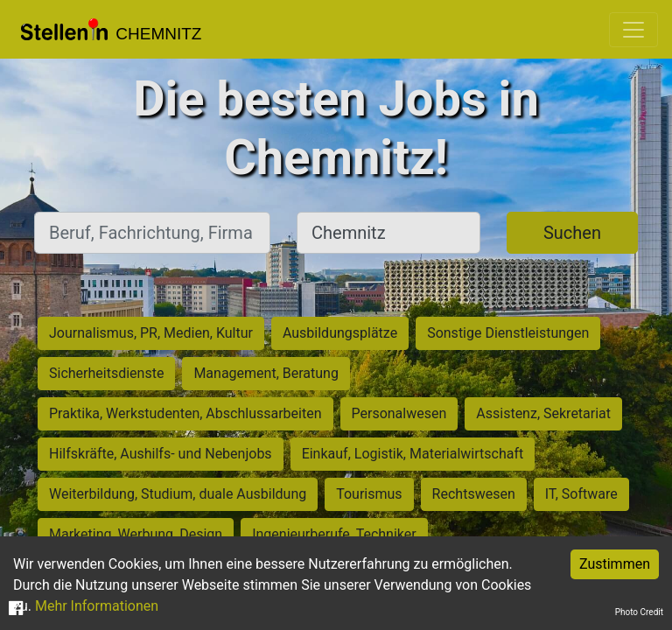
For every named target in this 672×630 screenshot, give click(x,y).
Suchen (572, 233)
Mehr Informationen (97, 606)
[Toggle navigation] (633, 30)
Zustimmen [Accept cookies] (615, 564)
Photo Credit (639, 612)
